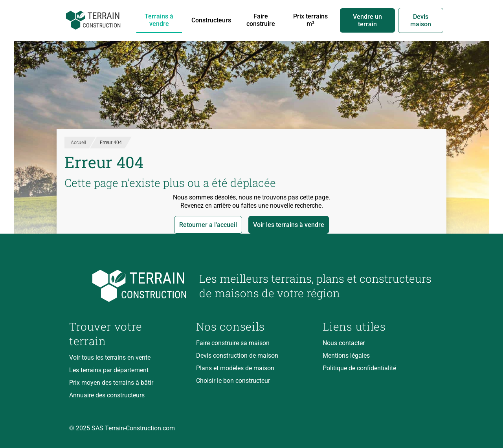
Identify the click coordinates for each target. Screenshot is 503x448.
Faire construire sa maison (233, 343)
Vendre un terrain (367, 20)
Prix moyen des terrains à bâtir (111, 383)
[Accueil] (93, 20)
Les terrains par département (109, 370)
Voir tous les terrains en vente (110, 357)
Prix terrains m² (310, 20)
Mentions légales (346, 356)
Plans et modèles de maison (235, 368)
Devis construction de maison (237, 356)
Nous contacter (344, 343)
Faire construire (261, 20)
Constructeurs (211, 20)
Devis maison (421, 20)
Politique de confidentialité (359, 368)
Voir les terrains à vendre (289, 225)
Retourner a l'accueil (208, 225)
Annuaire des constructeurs (107, 395)
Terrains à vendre (159, 20)
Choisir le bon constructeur (233, 381)
